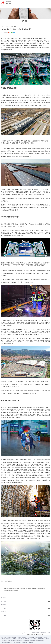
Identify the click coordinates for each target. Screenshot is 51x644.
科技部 (14, 639)
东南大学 (27, 639)
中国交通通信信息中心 (7, 639)
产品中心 (4, 601)
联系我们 (4, 612)
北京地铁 (47, 639)
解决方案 (4, 605)
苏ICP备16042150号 (38, 635)
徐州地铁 (22, 641)
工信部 (18, 639)
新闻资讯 (4, 598)
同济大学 (22, 639)
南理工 (36, 639)
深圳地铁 (13, 641)
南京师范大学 (30, 642)
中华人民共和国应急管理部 (19, 642)
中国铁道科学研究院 (21, 637)
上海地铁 (4, 641)
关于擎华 (4, 608)
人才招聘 (4, 615)
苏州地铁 (32, 641)
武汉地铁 (41, 641)
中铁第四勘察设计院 (42, 637)
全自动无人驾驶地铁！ (12, 591)
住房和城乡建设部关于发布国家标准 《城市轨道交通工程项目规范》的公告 (26, 589)
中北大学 (32, 639)
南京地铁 (8, 641)
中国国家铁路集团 (12, 637)
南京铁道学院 (41, 639)
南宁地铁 (37, 641)
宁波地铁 (27, 641)
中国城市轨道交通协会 (7, 642)
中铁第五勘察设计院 (32, 637)
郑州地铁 (18, 641)
